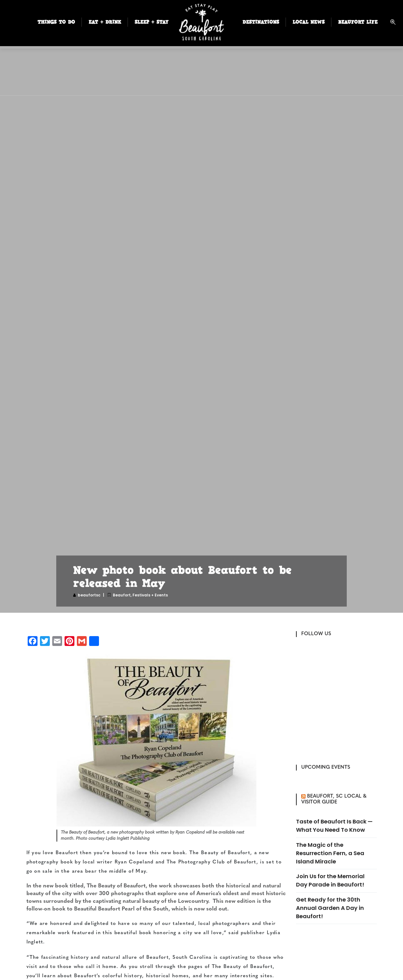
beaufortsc (89, 595)
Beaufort (122, 595)
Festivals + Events (150, 595)
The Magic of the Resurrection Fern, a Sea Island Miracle (330, 853)
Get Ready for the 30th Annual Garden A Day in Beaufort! (330, 908)
